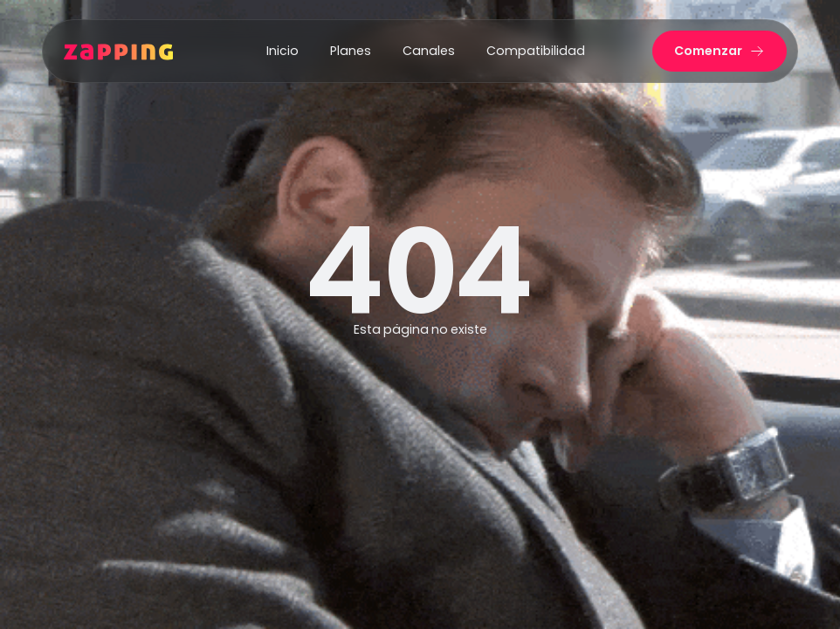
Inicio (282, 51)
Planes (351, 51)
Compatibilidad (536, 51)
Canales (429, 51)
